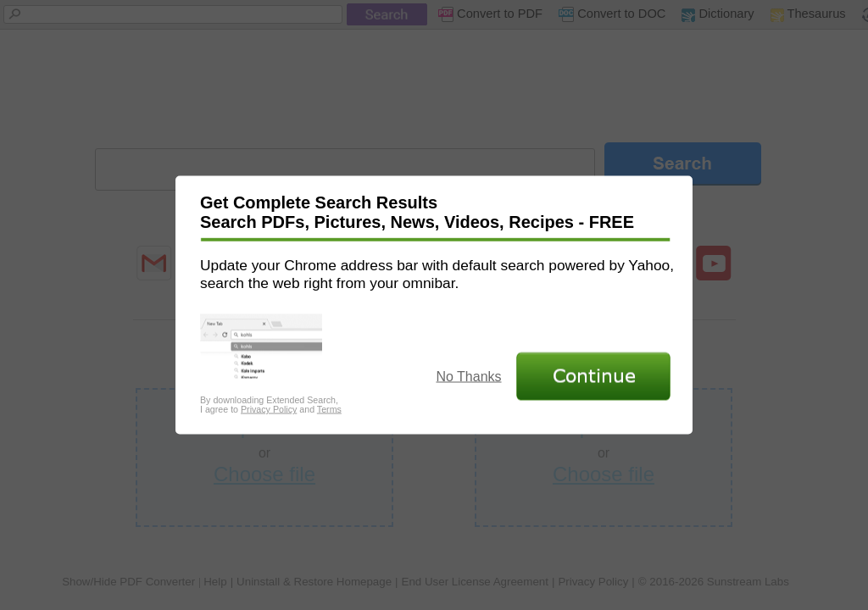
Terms (329, 409)
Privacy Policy (269, 409)
